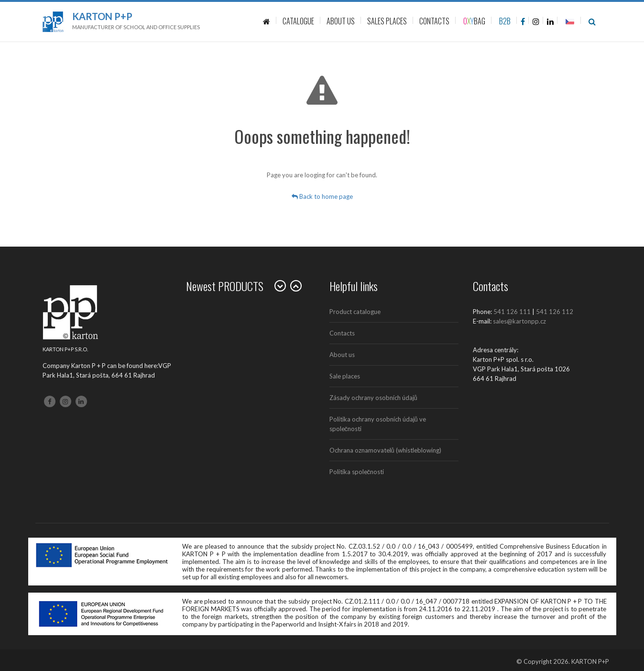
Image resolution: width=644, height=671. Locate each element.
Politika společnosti (357, 472)
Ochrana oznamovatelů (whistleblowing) (385, 450)
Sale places (345, 376)
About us (342, 355)
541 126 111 (512, 312)
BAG (474, 21)
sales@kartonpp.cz (519, 321)
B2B (505, 21)
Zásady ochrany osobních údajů (373, 398)
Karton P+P (102, 16)
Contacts (342, 333)
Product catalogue (355, 312)
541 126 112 (555, 312)
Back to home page (322, 196)
